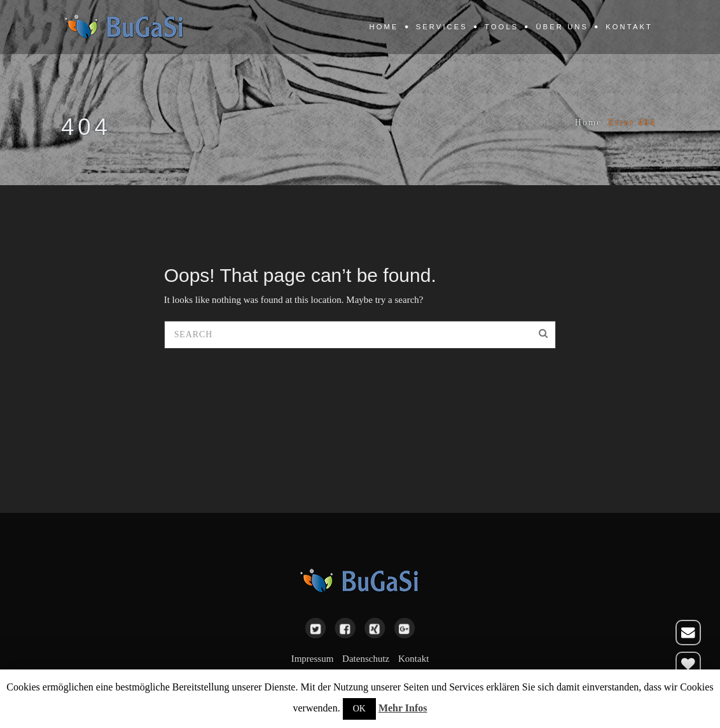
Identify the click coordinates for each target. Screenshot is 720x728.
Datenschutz (366, 659)
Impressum (313, 659)
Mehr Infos (403, 708)
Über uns (562, 27)
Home (384, 27)
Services (442, 27)
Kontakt (629, 27)
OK (359, 709)
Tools (502, 27)
